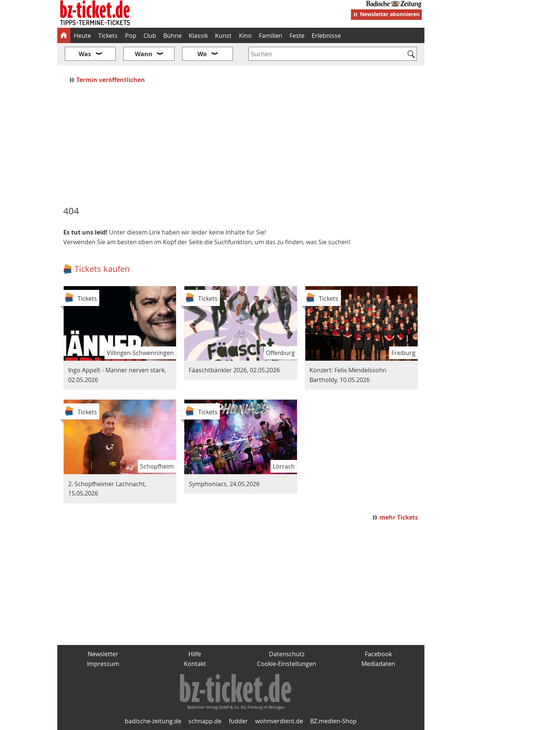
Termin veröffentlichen (111, 80)
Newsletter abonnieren (390, 14)
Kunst (223, 36)
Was (85, 54)
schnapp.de (205, 721)
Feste (297, 36)
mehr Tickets (399, 517)
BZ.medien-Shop (333, 721)
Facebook (378, 654)
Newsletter (103, 654)
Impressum (103, 664)
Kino (245, 36)
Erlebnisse (326, 36)
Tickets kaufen (102, 269)
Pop (131, 36)
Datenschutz (287, 654)
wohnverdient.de (279, 721)
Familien (271, 36)
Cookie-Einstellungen (287, 664)
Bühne (172, 36)
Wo (202, 54)
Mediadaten (378, 664)
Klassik (198, 36)
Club (150, 36)
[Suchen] (411, 55)
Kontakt (195, 664)
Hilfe (195, 654)
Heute (82, 36)
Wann (144, 54)
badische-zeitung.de (153, 721)
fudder (238, 721)
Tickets (108, 36)
